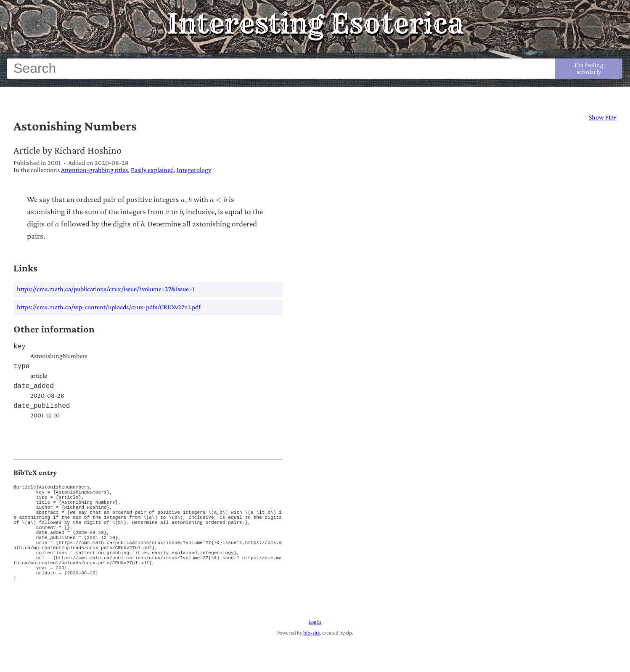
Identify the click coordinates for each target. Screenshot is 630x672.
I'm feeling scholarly (589, 68)
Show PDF (603, 117)
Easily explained (152, 170)
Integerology (194, 170)
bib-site (312, 664)
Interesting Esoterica (315, 24)
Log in (315, 653)
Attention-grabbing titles (94, 170)
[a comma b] (186, 199)
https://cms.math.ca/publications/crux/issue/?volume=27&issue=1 (106, 289)
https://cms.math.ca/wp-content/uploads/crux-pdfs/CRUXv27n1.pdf (109, 307)
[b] (181, 212)
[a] (167, 212)
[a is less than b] (219, 199)
